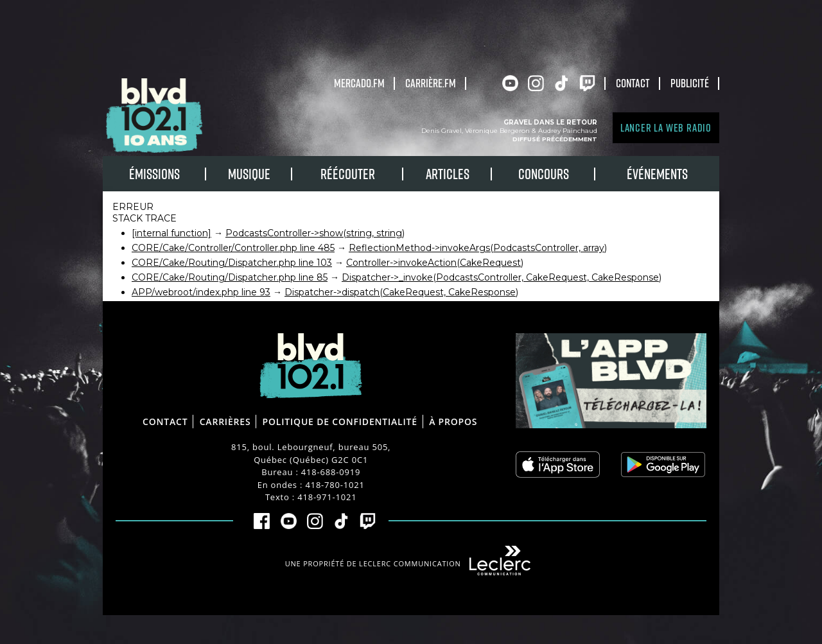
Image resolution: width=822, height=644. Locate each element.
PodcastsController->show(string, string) (315, 233)
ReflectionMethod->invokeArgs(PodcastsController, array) (478, 248)
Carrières (225, 422)
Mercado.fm (359, 83)
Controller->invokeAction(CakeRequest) (435, 263)
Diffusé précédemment (555, 139)
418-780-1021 (335, 485)
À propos (453, 422)
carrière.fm (431, 83)
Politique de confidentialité (340, 422)
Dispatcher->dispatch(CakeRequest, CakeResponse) (401, 292)
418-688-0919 (331, 472)
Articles (448, 174)
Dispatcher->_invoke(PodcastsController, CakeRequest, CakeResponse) (502, 277)
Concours (544, 174)
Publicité (690, 83)
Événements (657, 174)
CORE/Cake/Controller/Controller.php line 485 (233, 248)
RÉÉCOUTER (348, 174)
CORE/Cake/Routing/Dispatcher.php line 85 (230, 277)
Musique (249, 174)
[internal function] (171, 233)
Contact (633, 83)
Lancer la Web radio (666, 127)
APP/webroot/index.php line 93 (201, 292)
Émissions (154, 174)
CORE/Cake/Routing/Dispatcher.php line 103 (232, 263)
